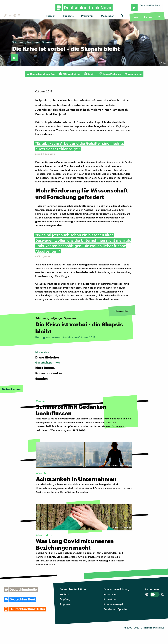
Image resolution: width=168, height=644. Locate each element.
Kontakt (64, 594)
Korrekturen (110, 599)
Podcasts (68, 16)
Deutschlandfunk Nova (73, 589)
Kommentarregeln (114, 604)
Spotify (90, 74)
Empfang (65, 599)
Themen (51, 16)
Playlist (148, 17)
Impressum (110, 594)
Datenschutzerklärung (116, 589)
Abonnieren (133, 74)
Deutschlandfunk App (41, 74)
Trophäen (65, 604)
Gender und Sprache (115, 609)
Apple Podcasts (110, 74)
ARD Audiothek (70, 74)
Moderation (108, 16)
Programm (87, 16)
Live (136, 17)
